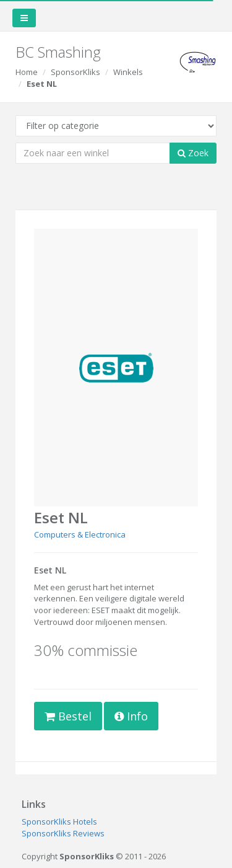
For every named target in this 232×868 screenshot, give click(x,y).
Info (131, 716)
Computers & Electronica (80, 534)
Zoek (193, 153)
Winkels (128, 72)
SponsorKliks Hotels (59, 821)
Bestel (68, 716)
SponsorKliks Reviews (63, 833)
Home (27, 72)
